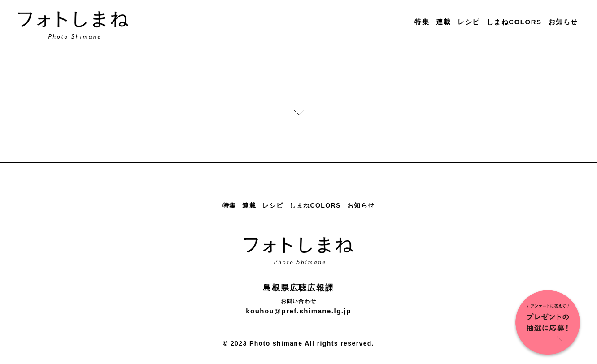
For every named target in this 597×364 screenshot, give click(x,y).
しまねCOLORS (514, 22)
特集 (422, 22)
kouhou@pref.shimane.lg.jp (298, 311)
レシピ (469, 22)
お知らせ (563, 22)
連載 (443, 22)
